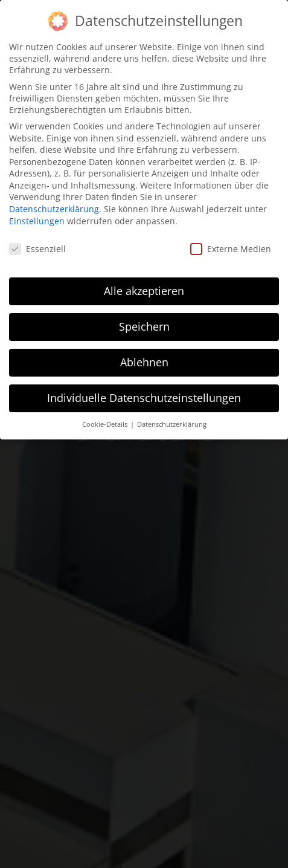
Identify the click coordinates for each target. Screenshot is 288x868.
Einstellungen (37, 221)
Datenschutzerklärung (54, 209)
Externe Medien (231, 249)
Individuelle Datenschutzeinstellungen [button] (144, 398)
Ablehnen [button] (144, 362)
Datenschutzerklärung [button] (172, 424)
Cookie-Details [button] (106, 424)
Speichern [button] (144, 326)
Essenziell (37, 249)
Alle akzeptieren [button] (144, 291)
